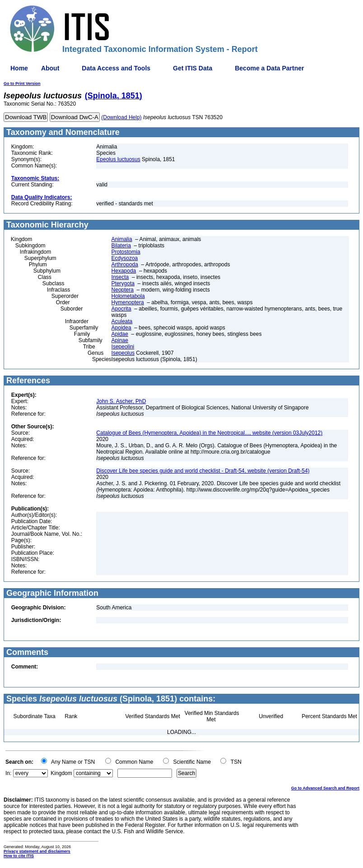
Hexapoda (124, 271)
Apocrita (121, 309)
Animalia (122, 239)
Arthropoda (125, 265)
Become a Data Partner (269, 68)
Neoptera (123, 290)
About (50, 68)
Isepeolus (123, 353)
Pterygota (123, 283)
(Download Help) (121, 117)
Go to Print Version (22, 84)
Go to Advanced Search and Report (325, 788)
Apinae (120, 340)
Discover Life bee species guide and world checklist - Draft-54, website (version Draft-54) (203, 471)
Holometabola (128, 296)
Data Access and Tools (116, 68)
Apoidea (121, 328)
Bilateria (121, 246)
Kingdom (61, 773)
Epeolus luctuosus (118, 159)
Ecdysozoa (125, 258)
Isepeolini (123, 347)
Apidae (120, 334)
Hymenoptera (128, 302)
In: (8, 773)
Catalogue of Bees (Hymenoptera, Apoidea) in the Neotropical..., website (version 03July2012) (209, 433)
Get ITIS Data (193, 68)
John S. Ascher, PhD (121, 401)
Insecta (120, 277)
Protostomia (126, 252)
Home (19, 68)
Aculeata (122, 321)
